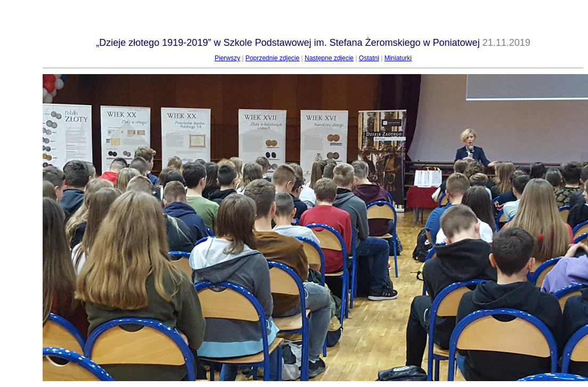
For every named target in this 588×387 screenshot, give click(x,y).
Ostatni (369, 58)
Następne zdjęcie (329, 58)
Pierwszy (227, 58)
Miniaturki (398, 58)
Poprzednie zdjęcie (272, 58)
